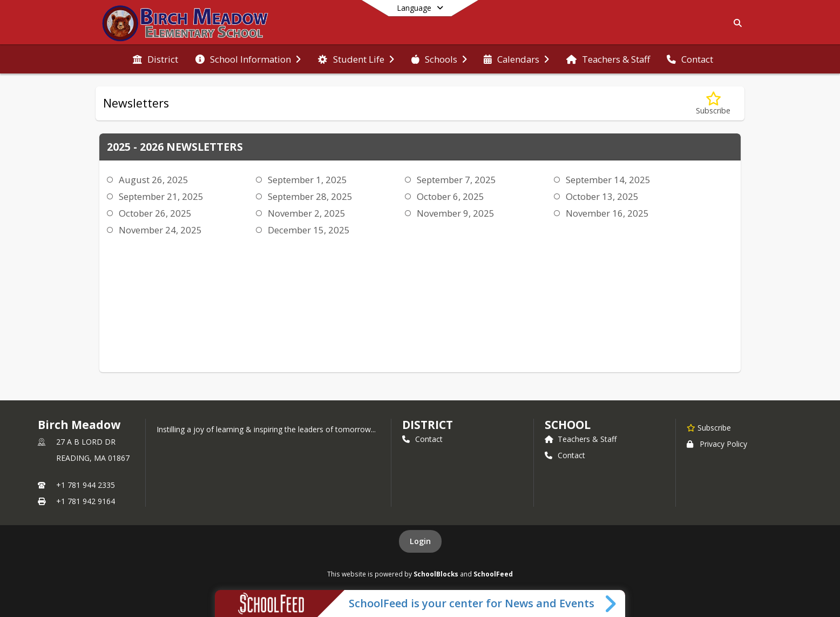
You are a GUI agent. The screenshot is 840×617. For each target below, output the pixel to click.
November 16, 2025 (607, 213)
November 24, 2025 (160, 230)
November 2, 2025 (307, 213)
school (568, 425)
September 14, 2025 (608, 180)
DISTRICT (428, 425)
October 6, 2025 (451, 196)
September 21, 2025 (161, 196)
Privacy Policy (717, 444)
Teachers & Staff (581, 439)
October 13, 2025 (602, 196)
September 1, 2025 (307, 180)
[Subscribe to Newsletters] (713, 103)
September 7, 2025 (456, 180)
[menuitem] (155, 59)
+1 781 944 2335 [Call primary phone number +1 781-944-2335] (86, 485)
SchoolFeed (493, 574)
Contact (422, 439)
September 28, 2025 (310, 196)
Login (420, 541)
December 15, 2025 (309, 230)
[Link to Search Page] (736, 23)
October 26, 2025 (155, 213)
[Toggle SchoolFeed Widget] (611, 603)
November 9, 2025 (456, 213)
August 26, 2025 (154, 180)
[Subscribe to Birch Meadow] (709, 427)
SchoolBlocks (436, 574)
